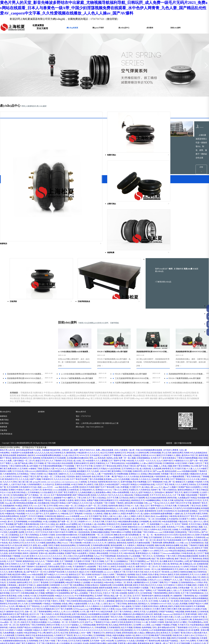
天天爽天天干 (101, 444)
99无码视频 (59, 489)
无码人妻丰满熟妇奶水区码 (192, 592)
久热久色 (204, 528)
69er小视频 (150, 428)
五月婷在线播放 (16, 452)
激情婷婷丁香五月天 (168, 449)
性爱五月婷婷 (93, 473)
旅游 (18, 349)
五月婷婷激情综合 (22, 505)
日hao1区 (41, 510)
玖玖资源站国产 (180, 518)
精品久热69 (50, 475)
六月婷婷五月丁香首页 (124, 600)
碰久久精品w (192, 597)
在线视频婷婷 (57, 462)
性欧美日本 (38, 603)
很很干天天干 (83, 595)
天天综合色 (88, 632)
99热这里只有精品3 (89, 544)
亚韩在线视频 (55, 531)
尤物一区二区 (179, 573)
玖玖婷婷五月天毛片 (20, 460)
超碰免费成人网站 (77, 502)
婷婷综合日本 (185, 497)
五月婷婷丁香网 (177, 544)
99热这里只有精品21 (82, 441)
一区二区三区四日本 (90, 494)
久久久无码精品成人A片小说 (186, 428)
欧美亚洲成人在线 (90, 558)
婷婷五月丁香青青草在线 (57, 510)
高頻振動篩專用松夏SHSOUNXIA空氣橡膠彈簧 (186, 328)
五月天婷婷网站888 (26, 468)
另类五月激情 (92, 505)
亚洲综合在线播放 (32, 587)
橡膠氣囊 (4, 381)
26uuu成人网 (47, 460)
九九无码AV (106, 452)
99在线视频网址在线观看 (58, 579)
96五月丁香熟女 (18, 489)
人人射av (203, 417)
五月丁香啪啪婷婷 (95, 438)
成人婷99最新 (98, 420)
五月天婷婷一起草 (186, 605)
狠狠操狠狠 (158, 626)
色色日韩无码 (9, 433)
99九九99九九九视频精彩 (145, 423)
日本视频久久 (17, 632)
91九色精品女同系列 (110, 550)
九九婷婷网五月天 (178, 632)
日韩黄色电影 (144, 491)
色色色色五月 (84, 634)
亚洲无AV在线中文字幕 (172, 581)
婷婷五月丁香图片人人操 (57, 417)
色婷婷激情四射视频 (121, 584)
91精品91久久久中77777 (50, 486)
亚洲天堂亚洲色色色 (152, 611)
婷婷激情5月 (55, 513)
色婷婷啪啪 (174, 592)
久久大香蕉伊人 (172, 505)
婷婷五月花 (89, 600)
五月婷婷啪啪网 (150, 566)
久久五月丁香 (93, 547)
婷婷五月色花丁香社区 (198, 420)
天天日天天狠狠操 (138, 473)
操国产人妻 (165, 523)
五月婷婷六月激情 (29, 494)
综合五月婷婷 (121, 536)
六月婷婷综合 (124, 446)
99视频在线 (96, 470)
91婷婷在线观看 (179, 510)
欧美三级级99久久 (164, 428)
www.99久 (50, 626)
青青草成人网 (107, 526)
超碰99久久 (144, 470)
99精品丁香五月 (143, 430)
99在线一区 (104, 531)
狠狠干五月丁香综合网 (69, 444)
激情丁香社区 (84, 520)
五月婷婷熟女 (48, 518)
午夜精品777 (32, 515)
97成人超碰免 (50, 571)
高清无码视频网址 (79, 616)
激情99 (195, 497)
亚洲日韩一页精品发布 (127, 618)
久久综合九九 (73, 436)
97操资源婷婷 (75, 433)
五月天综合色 (107, 425)
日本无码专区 (92, 531)
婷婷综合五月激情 (165, 597)
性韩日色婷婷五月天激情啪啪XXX (124, 571)
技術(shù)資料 (176, 28)
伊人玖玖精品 (177, 608)
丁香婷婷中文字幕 (115, 603)
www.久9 (188, 473)
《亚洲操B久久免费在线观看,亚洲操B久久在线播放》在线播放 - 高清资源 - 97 (150, 613)
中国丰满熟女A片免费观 (94, 491)
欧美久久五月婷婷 (97, 423)
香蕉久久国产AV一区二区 (71, 507)
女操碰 (140, 489)
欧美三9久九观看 (111, 486)
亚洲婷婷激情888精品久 (172, 465)
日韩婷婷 (80, 552)
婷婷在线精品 (192, 468)
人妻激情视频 (17, 486)
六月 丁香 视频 (188, 452)
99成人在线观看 (114, 510)
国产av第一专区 (38, 417)
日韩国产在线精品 (116, 576)
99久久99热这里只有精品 (75, 497)
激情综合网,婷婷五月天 (47, 412)
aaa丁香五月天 (11, 499)
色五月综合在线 (129, 489)
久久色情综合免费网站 (33, 571)
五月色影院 (112, 409)
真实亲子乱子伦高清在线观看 (187, 499)
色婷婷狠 (63, 412)
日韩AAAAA (120, 425)
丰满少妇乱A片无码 (120, 560)
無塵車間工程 (169, 347)
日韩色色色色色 (137, 560)
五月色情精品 (123, 428)
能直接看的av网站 (93, 449)
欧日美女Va (37, 600)
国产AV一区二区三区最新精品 (193, 491)
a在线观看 (159, 616)
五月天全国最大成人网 (40, 478)
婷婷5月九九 (187, 483)
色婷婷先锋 (168, 462)
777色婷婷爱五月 (8, 430)
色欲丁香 (57, 520)
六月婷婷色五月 (28, 595)
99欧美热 (74, 475)
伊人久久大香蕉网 (15, 576)
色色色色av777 (126, 486)
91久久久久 (118, 470)
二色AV (68, 608)
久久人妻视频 (144, 415)
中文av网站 (74, 584)
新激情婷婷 (35, 409)
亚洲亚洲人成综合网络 (24, 611)
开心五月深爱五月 (84, 618)
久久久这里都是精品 (132, 552)
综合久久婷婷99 (114, 489)
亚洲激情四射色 (137, 526)
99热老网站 (5, 407)
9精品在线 (134, 452)
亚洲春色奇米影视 (114, 632)
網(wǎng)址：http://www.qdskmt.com (90, 381)
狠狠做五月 (122, 438)
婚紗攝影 (154, 352)
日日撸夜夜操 (21, 420)
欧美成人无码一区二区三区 (12, 589)
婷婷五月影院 (39, 558)
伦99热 (187, 608)
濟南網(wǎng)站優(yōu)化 (32, 349)
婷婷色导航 (193, 454)
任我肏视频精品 (175, 412)
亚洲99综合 (21, 446)
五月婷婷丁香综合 (184, 558)
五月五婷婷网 (179, 441)
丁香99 (79, 542)
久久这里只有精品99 (66, 542)
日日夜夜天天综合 (88, 624)
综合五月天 (143, 618)
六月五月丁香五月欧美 (120, 441)
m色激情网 (31, 528)
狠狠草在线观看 (150, 550)
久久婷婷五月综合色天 (125, 430)
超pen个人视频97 (138, 444)
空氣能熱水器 (27, 347)
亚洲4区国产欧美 (43, 555)
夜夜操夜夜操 (41, 611)
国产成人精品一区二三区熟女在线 (166, 430)
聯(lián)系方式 (81, 366)
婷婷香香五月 (45, 425)
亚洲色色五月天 (51, 483)
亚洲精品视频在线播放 (72, 491)
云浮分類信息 (103, 349)
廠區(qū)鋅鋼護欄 (166, 352)
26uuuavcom (132, 579)
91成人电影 (48, 489)
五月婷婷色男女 (97, 595)
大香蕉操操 (35, 547)
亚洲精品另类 (51, 621)
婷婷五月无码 (170, 547)
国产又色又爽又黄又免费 (77, 423)
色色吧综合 (31, 510)
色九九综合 (56, 581)
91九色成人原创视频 (18, 608)
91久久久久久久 (108, 616)
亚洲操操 (164, 592)
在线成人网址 (184, 566)
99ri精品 (68, 462)
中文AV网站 (150, 600)
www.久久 (125, 444)
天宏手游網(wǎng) (22, 355)
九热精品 (156, 409)
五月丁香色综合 (160, 568)
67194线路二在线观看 (55, 595)
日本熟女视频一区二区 (28, 552)
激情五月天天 (157, 552)
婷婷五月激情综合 (154, 417)
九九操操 (64, 566)
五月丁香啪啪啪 (61, 584)
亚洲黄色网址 (201, 618)
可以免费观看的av (199, 587)
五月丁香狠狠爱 (184, 520)
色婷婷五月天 (128, 407)
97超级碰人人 (84, 589)
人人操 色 (201, 465)
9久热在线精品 (114, 544)
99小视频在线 (67, 605)
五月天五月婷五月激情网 (166, 605)
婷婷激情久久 (169, 595)
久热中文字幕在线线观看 (122, 626)
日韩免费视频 (125, 592)
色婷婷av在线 (142, 412)
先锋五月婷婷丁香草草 (67, 573)
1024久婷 (113, 515)
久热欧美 (20, 634)
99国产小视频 (165, 433)
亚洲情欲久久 (35, 430)
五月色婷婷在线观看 (123, 558)
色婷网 (197, 489)
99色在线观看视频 (96, 481)
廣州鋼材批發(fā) (41, 352)
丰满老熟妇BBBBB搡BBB (129, 542)
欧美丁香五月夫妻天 (73, 526)
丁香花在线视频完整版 (36, 624)
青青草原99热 (112, 589)
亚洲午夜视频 (65, 438)
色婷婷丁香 (136, 446)
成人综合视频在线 (80, 460)
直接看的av (118, 478)
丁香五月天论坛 (162, 555)
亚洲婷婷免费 (99, 539)
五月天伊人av (172, 497)
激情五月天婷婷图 (186, 449)
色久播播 (80, 523)
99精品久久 (71, 595)
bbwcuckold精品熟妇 (47, 515)
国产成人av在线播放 (145, 555)
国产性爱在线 (185, 576)
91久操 (110, 558)
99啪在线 (154, 470)
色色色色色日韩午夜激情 (162, 528)
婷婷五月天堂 (88, 576)
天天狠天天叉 (198, 589)
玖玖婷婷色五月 (45, 470)
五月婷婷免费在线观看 (141, 505)
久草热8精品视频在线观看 (78, 518)
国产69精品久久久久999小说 (121, 460)
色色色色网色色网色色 (110, 473)
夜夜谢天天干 (162, 539)
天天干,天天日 (45, 552)
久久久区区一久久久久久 (191, 415)
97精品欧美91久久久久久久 (93, 407)
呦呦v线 (141, 518)
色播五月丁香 (84, 534)
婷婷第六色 (124, 475)
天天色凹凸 (40, 468)
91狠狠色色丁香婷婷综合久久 (104, 592)
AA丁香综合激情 (147, 571)
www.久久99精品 (43, 497)
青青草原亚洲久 (138, 589)
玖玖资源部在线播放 (55, 468)
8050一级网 (135, 597)
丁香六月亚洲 (179, 621)
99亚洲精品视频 (90, 555)
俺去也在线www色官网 (30, 444)
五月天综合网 (80, 473)
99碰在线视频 (147, 542)
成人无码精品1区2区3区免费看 (21, 597)
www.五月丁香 (90, 462)
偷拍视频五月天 (177, 425)
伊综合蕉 (139, 407)
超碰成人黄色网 (117, 624)
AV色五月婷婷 (34, 420)
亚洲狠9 (191, 444)
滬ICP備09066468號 (183, 397)
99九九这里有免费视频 (176, 515)
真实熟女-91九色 (26, 499)
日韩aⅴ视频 (139, 486)
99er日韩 (61, 423)
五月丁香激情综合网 (43, 520)
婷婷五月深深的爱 (52, 605)
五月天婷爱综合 (31, 454)
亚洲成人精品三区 (188, 539)
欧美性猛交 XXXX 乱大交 (105, 618)
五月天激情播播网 (71, 544)
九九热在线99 (155, 465)
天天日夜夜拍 (19, 624)
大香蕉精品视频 (98, 589)
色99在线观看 (91, 552)
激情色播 (159, 547)
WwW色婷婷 (163, 634)
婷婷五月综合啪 (7, 420)
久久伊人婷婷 (190, 465)
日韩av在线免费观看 (111, 449)
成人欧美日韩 (81, 481)
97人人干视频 (189, 603)
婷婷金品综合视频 (15, 618)
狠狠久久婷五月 (37, 475)
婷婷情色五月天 (169, 457)
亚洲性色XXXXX (169, 409)
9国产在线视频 (178, 618)
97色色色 (24, 502)
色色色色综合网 (103, 566)
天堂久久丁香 (176, 555)
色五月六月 (197, 576)
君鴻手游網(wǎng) (132, 352)
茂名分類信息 (27, 352)
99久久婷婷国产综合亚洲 (14, 534)
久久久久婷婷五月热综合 (142, 441)
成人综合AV (112, 634)
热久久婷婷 (199, 483)
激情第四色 (75, 407)
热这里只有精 (183, 534)
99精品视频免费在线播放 (52, 481)
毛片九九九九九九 (121, 452)
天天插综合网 (34, 465)
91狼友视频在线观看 (20, 478)
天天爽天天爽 (89, 608)
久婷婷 (119, 616)
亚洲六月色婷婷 (193, 494)
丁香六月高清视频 (21, 436)
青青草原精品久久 (17, 515)
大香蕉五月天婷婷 (138, 475)
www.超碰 (9, 581)
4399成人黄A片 (131, 478)
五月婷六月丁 (189, 412)
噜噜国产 (176, 542)
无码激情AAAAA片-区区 (75, 568)
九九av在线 (57, 457)
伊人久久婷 (137, 566)
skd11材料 (145, 352)
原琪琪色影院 (180, 597)
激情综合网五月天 (37, 544)
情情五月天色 (180, 462)
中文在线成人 (23, 483)
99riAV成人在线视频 (102, 584)
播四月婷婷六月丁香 (134, 634)
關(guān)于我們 (99, 28)
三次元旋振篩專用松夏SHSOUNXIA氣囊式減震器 (78, 337)
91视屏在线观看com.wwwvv (64, 534)
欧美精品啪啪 (74, 563)
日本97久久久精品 (188, 481)
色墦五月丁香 (129, 616)
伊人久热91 (159, 515)
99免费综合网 (194, 518)
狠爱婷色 (145, 499)
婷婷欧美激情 (142, 576)
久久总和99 (76, 558)
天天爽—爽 (21, 433)
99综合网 (199, 605)
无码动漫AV (153, 449)
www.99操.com (6, 505)
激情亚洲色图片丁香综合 (25, 412)
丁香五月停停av (171, 491)
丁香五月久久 (10, 520)
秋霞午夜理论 (137, 584)
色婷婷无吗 (30, 589)
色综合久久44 (151, 634)
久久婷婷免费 (66, 600)
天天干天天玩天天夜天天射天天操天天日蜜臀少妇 (25, 491)
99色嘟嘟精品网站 (185, 457)
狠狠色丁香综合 (70, 457)
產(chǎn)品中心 (125, 28)
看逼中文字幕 (180, 528)
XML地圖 (52, 397)
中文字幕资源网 (83, 611)
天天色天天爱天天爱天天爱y (137, 581)
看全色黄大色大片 (51, 600)
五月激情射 (92, 497)
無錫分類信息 (67, 352)
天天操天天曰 (34, 481)
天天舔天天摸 (40, 550)
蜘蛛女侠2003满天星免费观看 (113, 494)
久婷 (130, 433)
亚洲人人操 (5, 475)
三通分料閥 (141, 347)
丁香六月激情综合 (150, 446)
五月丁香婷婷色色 (99, 520)
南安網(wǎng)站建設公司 (124, 347)
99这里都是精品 (126, 465)
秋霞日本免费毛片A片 (17, 473)
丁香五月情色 (33, 568)
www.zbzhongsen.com (145, 616)
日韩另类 (95, 468)
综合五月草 (40, 563)
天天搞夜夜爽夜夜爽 (70, 494)
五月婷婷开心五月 (72, 587)
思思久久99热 (168, 611)
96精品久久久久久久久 (143, 558)
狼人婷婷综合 (135, 436)
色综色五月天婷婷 (50, 444)
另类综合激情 (198, 526)
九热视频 (102, 544)
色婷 (74, 483)
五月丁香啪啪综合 (108, 436)
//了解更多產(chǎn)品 (95, 234)
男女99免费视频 (79, 438)
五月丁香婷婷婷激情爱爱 (63, 452)
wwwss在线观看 (34, 446)
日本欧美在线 (153, 473)
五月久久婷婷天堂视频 (74, 499)
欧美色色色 (192, 634)
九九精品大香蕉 (10, 552)
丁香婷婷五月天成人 (99, 587)
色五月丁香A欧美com (130, 534)
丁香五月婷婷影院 (44, 589)
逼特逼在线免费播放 (195, 613)
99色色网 (84, 436)
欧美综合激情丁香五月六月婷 (83, 581)
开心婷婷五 (39, 441)
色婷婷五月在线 (182, 486)
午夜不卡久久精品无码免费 (47, 576)
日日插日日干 (62, 634)
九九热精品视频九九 (75, 449)
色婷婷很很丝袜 (88, 613)
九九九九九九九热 (44, 407)
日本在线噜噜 (148, 547)
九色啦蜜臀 (188, 489)
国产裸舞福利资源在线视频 (120, 523)
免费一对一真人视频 (158, 412)
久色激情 (64, 597)
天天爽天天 (68, 592)
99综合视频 (8, 611)
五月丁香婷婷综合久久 (69, 624)
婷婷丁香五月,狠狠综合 (123, 608)
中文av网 (88, 597)
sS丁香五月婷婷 (171, 552)
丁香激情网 (26, 616)
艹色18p (201, 460)
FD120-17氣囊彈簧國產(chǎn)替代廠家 (184, 332)
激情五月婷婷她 (51, 507)
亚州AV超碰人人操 (74, 465)
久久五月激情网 (131, 603)
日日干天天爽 (129, 454)
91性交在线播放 (179, 444)
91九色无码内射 (197, 423)
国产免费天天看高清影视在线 (166, 481)
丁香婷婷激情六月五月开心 (44, 542)
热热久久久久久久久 (114, 507)
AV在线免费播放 (161, 478)
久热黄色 (97, 457)
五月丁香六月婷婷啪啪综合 (58, 558)
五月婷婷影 (23, 544)
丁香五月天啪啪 (10, 523)
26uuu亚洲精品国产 (118, 497)
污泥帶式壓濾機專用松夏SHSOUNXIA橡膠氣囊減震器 (132, 337)
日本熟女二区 (138, 544)
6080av (113, 462)
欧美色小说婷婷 (134, 611)
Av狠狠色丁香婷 (113, 423)
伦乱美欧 (22, 507)
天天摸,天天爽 (201, 457)
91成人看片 (85, 626)
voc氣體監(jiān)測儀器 (77, 349)
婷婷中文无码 (115, 587)
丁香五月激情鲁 (99, 502)
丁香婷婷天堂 (95, 428)
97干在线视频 (136, 420)
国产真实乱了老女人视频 (11, 423)
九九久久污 (147, 436)
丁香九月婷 (96, 454)
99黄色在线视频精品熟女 (92, 563)
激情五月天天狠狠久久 (188, 409)
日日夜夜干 (99, 478)
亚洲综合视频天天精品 (133, 621)
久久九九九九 (140, 507)
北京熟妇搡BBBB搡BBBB (106, 412)
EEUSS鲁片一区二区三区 (161, 499)
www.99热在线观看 (8, 536)
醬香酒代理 (70, 347)
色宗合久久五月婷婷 (53, 499)
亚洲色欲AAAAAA (80, 446)
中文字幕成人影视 (187, 552)
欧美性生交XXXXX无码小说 (158, 494)
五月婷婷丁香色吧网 (127, 518)
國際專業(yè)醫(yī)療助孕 (121, 349)
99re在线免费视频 (197, 475)
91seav (89, 502)
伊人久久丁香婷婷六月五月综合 (99, 415)
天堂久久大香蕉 (41, 573)
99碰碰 (171, 589)
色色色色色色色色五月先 (162, 624)
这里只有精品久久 (138, 449)
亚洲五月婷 (81, 566)
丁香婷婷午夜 (6, 454)
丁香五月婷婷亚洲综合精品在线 (183, 563)
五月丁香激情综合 (172, 507)
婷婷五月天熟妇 (182, 423)
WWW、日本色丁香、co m (80, 539)
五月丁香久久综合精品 (112, 454)
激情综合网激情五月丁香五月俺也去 (175, 446)
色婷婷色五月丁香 (82, 592)
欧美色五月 (13, 600)
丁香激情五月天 (148, 597)
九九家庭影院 (101, 576)
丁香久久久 (95, 446)
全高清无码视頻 (89, 513)
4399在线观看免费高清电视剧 (63, 409)
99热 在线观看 (190, 555)
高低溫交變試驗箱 (154, 347)
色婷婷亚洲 (40, 438)
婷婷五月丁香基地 (78, 603)
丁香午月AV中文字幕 (152, 420)
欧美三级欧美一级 (56, 611)
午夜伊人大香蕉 (161, 563)
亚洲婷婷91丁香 (67, 629)
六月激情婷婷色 (109, 428)
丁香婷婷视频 (17, 626)
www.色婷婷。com (180, 523)
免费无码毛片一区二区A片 (90, 528)
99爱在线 (21, 510)
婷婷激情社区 (30, 618)
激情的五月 (150, 539)
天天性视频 (14, 428)
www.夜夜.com (161, 589)
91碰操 (130, 563)
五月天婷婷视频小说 (82, 550)
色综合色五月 (165, 510)
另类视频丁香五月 (71, 430)
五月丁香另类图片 (47, 454)
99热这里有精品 (76, 597)
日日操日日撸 (76, 579)
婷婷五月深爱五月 (109, 446)
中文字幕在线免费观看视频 (117, 420)
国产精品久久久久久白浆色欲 (40, 433)
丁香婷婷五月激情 (35, 507)
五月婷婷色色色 (156, 576)
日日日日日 (5, 632)
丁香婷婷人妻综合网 (168, 460)
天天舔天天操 (58, 425)
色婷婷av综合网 (44, 457)
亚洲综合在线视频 (11, 441)
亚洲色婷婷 (105, 468)
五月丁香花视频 (145, 481)
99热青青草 (192, 632)
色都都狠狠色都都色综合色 (97, 605)
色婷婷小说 (195, 600)
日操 (47, 441)
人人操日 (15, 568)
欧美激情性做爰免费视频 (50, 473)
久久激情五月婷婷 (69, 486)
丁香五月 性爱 (38, 621)
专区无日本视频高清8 (182, 571)
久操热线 (19, 438)
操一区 (72, 566)
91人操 (113, 531)
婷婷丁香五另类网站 (47, 423)
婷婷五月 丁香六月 (57, 632)
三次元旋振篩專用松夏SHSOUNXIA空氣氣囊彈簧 (132, 332)
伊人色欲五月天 (16, 587)
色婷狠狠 (110, 536)
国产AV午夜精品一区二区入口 (37, 452)
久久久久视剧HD (14, 571)
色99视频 (143, 629)
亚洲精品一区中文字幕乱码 (78, 470)
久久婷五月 (51, 563)
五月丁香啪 (145, 497)
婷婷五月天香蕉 (60, 589)
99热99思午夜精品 (199, 486)
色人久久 (134, 468)
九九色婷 (189, 425)
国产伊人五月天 (131, 470)
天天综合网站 (38, 616)
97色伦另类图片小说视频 (184, 550)
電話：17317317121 (83, 370)
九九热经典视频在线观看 (131, 550)
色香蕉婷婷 (81, 547)
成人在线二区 (120, 415)
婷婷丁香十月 (64, 616)
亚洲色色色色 (152, 483)
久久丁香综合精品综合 (173, 417)
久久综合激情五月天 (35, 449)
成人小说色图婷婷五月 (83, 560)
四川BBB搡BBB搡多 (96, 603)
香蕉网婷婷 (5, 489)
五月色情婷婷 (65, 550)
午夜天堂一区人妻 (26, 563)
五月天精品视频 (191, 581)
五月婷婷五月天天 (102, 560)
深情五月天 (78, 462)
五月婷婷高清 (48, 446)
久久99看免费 (88, 621)
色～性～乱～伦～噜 (136, 494)
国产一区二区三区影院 (152, 462)
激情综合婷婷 (60, 428)
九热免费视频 (53, 597)
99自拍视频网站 (191, 417)
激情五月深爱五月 (150, 510)
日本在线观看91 (147, 425)
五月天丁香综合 (31, 486)
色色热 (97, 452)
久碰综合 (31, 592)
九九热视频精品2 (35, 523)
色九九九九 (175, 452)
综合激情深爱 (59, 470)
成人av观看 (80, 505)
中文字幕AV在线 (172, 626)
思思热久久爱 (127, 423)
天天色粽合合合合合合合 (113, 528)
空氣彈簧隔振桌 (6, 388)
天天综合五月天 (196, 513)
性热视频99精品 (18, 457)
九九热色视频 (51, 436)
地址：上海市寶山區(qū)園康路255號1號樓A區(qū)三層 (97, 377)
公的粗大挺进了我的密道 (16, 584)
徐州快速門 (92, 349)
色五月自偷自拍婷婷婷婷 (176, 454)
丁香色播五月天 (99, 489)
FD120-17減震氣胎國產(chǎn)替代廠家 (131, 328)
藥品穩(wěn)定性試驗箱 (186, 347)
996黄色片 (200, 444)
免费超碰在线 (129, 632)
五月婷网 (150, 589)
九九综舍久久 (15, 613)
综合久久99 (115, 534)
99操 (125, 629)
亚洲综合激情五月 (137, 417)
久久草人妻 (29, 576)
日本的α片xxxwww (162, 542)
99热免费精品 (106, 547)
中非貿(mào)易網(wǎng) (54, 347)
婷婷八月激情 (27, 550)
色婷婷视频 (95, 483)
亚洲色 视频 (38, 605)
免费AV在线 (53, 624)
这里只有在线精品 (38, 579)
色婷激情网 (5, 531)
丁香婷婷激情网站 (24, 558)
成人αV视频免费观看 (92, 433)
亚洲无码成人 (123, 597)
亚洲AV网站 (41, 597)
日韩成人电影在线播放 (179, 600)
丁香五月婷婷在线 (110, 433)
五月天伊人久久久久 (165, 531)
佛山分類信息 (139, 349)
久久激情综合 (94, 616)
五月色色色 (156, 584)
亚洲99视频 (111, 491)
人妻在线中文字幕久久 (51, 547)
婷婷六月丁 (194, 616)
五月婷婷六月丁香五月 (34, 626)
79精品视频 (130, 576)
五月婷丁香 (117, 621)
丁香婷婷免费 (186, 502)
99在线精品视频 (178, 468)
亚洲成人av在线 (137, 539)
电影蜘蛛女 (105, 626)
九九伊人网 (139, 568)
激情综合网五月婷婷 (192, 407)
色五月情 (112, 597)
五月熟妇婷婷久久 (63, 446)
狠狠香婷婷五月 (171, 576)
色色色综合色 (9, 518)
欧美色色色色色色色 (104, 600)
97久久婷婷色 (182, 595)
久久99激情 (63, 502)
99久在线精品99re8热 (185, 560)
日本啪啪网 (69, 481)
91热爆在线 (48, 584)
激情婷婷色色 (144, 520)
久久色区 (118, 629)
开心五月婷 (177, 407)
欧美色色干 (74, 536)
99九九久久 (156, 520)
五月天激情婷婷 (158, 497)
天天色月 (13, 544)
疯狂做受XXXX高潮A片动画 (133, 573)
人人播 (202, 428)
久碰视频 (132, 438)
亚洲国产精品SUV (112, 568)
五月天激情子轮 (200, 473)
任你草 (34, 470)
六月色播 (100, 507)
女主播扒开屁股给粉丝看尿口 (175, 475)
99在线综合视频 (41, 539)
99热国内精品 (155, 457)
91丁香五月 (70, 611)
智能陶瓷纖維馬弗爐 (85, 347)
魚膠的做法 (38, 347)
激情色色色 (149, 502)
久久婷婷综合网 (151, 407)
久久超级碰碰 (193, 528)
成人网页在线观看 (34, 489)
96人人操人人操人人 (20, 475)
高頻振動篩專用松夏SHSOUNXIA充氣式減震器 (24, 332)
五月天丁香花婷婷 (54, 544)
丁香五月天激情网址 (52, 523)
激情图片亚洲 (195, 568)
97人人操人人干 (108, 483)
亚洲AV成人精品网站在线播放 (127, 513)
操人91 (23, 568)
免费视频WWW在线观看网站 (78, 489)
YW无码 (178, 489)
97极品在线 (110, 481)
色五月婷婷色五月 (61, 407)
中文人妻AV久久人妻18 (127, 481)
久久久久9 (129, 507)
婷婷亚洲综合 (133, 425)
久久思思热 (15, 616)
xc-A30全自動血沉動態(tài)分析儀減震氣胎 (78, 328)
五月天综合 (31, 457)
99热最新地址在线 (100, 441)
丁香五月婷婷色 (65, 420)
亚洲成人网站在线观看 (52, 430)
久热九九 (125, 449)
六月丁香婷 (111, 539)
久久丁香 (190, 618)
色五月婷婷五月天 (37, 502)
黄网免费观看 (199, 502)
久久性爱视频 (150, 489)
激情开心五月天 (100, 597)
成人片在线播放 (163, 608)
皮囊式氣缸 (4, 377)
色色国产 (125, 473)
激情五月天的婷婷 (178, 634)
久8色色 (103, 558)
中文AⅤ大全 (198, 446)
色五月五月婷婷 (114, 407)
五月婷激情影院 (139, 592)
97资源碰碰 (172, 566)
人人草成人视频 (30, 423)
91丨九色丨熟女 (194, 462)
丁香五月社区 (47, 465)
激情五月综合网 (117, 581)
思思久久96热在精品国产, (61, 441)
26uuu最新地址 (63, 475)
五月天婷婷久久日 (164, 571)
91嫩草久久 (85, 454)
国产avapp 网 (47, 428)
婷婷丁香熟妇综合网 (84, 452)
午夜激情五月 (178, 433)
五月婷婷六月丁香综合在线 (175, 420)
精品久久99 (46, 534)
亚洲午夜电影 (157, 579)
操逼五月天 (79, 415)
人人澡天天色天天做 (170, 438)
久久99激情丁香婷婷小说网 (88, 425)
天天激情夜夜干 (18, 528)
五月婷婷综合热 (27, 497)
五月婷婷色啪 (9, 558)
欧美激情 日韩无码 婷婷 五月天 (158, 621)
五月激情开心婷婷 (165, 489)
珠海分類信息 (152, 349)
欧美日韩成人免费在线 (84, 571)
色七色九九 (113, 465)
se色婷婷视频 (53, 550)
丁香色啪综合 (99, 536)
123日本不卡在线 (194, 510)
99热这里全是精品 (104, 608)
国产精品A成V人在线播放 (73, 531)
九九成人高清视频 (95, 568)
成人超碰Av (33, 473)
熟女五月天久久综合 (186, 547)
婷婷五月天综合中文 (24, 526)
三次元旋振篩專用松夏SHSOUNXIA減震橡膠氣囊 (24, 337)
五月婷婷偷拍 (19, 449)
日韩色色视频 (51, 616)
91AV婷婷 (40, 595)
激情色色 (18, 566)
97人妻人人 (70, 425)
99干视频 (73, 634)
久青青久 (108, 478)
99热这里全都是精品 (40, 513)
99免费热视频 (22, 430)
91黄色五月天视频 (12, 550)
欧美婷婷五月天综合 (131, 587)
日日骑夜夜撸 (86, 584)
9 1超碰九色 (67, 473)
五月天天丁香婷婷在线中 (18, 560)
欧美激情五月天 (72, 468)
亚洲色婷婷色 (157, 491)
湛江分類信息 (96, 352)
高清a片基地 (134, 536)
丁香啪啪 (123, 433)
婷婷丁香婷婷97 (171, 526)
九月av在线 (147, 409)
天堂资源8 (187, 430)
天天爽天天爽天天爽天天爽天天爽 (104, 573)
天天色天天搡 (21, 465)
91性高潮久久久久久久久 (118, 502)
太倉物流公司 (189, 349)
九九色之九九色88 (166, 486)
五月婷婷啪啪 (162, 600)
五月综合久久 (63, 603)
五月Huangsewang (13, 573)
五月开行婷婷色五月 (117, 611)
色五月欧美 (111, 542)
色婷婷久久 (61, 454)
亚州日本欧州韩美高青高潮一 (18, 542)
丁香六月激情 (152, 460)
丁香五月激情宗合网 (82, 420)
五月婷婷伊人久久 (194, 621)
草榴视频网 (145, 624)
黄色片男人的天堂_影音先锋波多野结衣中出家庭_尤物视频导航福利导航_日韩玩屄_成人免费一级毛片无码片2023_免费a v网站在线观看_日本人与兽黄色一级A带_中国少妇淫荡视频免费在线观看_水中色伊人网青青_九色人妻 (99, 404)
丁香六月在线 (147, 605)
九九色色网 (33, 425)
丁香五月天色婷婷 (166, 423)
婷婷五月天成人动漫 (131, 499)
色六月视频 (103, 555)
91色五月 (73, 528)
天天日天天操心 (138, 483)
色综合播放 (101, 465)
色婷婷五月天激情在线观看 (167, 502)
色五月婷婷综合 (169, 534)
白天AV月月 (51, 502)
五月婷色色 (62, 563)
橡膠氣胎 (4, 370)
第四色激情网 (158, 505)
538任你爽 (39, 499)
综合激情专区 (185, 526)
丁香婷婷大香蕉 (169, 520)
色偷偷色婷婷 (65, 483)
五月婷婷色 (78, 600)
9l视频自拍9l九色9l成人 (104, 430)
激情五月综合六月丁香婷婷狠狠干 (40, 634)
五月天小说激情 (162, 632)
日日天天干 (77, 555)
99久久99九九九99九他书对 (94, 510)
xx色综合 (194, 624)
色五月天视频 (153, 592)
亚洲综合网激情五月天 (138, 457)
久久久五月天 (42, 566)
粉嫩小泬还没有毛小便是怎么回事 (155, 468)
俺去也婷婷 (174, 539)
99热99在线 (126, 544)
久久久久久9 (123, 436)
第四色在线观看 (22, 409)
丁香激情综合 (123, 539)
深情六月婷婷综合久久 (174, 579)
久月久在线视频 (73, 613)
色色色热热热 (55, 491)
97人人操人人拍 (132, 624)
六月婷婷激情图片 (188, 438)
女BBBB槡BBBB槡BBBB (49, 494)
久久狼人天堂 (57, 497)
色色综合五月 (144, 579)
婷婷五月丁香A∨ (174, 603)
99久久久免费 (43, 415)
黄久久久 (139, 600)
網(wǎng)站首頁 (73, 28)
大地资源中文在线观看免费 (23, 407)
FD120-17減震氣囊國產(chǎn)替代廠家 (77, 332)
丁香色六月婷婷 (137, 428)
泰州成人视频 (151, 486)
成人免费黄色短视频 (120, 468)
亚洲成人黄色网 (85, 457)
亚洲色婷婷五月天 (189, 584)
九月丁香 (22, 523)
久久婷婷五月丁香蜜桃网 (129, 409)
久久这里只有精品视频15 (170, 483)
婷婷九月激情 (101, 571)
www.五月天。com (11, 444)
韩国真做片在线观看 (189, 505)
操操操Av (146, 552)
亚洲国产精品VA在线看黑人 (159, 444)
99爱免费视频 (27, 573)
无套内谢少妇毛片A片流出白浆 (45, 505)
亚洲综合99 (59, 465)
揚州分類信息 (55, 352)
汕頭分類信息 (164, 349)
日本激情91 (79, 605)
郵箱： (78, 374)
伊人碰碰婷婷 (53, 560)
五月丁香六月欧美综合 (145, 608)
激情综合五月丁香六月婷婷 (56, 536)
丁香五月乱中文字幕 (143, 563)
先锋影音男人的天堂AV (30, 428)
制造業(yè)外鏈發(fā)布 (113, 352)
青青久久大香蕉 (165, 550)
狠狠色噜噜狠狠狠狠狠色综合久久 (15, 621)
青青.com (122, 412)
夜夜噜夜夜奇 (24, 470)
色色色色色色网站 (107, 505)
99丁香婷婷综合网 (36, 608)
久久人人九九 (133, 497)
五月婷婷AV (83, 573)
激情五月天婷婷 (141, 465)
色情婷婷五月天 (169, 536)
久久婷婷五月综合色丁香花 (138, 528)
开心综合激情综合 (74, 632)
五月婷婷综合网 (123, 505)
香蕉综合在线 (114, 520)
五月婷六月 (10, 446)
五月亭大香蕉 (103, 462)
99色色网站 (67, 513)
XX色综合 (179, 470)
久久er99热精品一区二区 (52, 587)
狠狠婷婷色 (85, 468)
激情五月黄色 (108, 457)
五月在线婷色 (87, 478)
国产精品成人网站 (78, 417)
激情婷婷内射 (20, 592)
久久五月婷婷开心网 (171, 584)
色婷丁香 (95, 626)
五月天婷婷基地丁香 (163, 441)
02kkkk (52, 573)
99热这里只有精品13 (98, 460)
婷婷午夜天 (8, 417)
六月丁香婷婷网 (10, 555)
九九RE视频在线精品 (58, 539)
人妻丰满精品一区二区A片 (61, 415)
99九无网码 (77, 608)
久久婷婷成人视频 (192, 470)
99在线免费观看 (114, 499)
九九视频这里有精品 (143, 626)
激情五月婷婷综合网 (105, 613)
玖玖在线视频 (86, 430)
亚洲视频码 (60, 613)
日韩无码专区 (103, 624)
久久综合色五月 (33, 534)
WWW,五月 (101, 409)
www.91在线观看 (176, 473)
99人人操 (26, 613)
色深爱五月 (95, 518)
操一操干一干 (83, 483)
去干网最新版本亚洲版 (61, 555)
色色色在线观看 (74, 621)
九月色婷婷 (140, 460)
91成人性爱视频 (87, 444)
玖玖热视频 (183, 460)
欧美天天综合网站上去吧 (96, 523)
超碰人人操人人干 (26, 555)
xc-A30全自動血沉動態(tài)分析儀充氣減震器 (186, 337)
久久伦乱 (149, 560)
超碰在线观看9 (69, 547)
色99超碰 (28, 632)
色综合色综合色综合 (43, 526)
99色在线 (175, 415)
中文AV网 (27, 605)
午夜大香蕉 (94, 436)
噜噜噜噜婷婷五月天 (126, 531)
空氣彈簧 (4, 384)
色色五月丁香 (182, 616)
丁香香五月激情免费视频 (14, 415)
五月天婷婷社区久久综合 (48, 629)
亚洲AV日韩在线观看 (154, 526)
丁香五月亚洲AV (182, 624)
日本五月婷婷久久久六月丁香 (146, 523)
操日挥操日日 (17, 531)
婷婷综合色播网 (10, 507)
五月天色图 (35, 460)
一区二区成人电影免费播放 (110, 552)
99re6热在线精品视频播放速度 (152, 603)
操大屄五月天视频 (155, 507)
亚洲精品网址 (9, 634)
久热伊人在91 (50, 603)
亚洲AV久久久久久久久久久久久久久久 (136, 515)
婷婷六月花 (91, 629)
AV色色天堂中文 (99, 634)
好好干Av (85, 587)
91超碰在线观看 (198, 566)
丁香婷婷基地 (66, 560)
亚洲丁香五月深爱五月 (55, 449)
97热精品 (162, 566)
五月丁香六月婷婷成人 (71, 576)
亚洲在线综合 (89, 507)
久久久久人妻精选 (109, 518)
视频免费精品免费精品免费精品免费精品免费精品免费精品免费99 (177, 629)
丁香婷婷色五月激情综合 (115, 563)
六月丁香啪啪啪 (154, 475)
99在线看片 (132, 415)
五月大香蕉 (54, 566)
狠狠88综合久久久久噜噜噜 (90, 486)
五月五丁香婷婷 (123, 483)
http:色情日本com (110, 475)
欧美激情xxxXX (37, 436)
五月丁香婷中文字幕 (161, 415)
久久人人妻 (186, 542)
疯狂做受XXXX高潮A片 (160, 618)
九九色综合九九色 (99, 611)
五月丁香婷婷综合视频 (164, 560)
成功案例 (150, 28)
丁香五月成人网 (44, 618)
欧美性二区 (18, 454)
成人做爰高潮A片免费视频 (67, 626)
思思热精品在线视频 (62, 460)
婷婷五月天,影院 (67, 505)
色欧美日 (45, 409)
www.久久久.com (40, 632)
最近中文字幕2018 (105, 629)
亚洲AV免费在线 (70, 520)
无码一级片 (133, 629)
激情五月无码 (155, 536)
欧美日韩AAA (178, 494)
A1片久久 (62, 621)
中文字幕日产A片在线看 (95, 499)
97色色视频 (107, 470)
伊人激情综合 (137, 502)
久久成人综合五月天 (86, 409)
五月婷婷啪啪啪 (146, 478)
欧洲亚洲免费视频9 (14, 605)
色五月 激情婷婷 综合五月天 (159, 573)
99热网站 (96, 550)
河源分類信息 (180, 352)
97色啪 (138, 605)
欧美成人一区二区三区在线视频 (65, 478)
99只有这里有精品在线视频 (38, 581)
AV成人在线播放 (177, 478)
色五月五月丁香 (10, 563)
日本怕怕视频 (165, 407)
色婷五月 (91, 566)
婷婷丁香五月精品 (197, 523)
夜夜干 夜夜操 (89, 465)
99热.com (193, 460)
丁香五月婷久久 (44, 528)
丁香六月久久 (35, 518)
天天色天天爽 (21, 481)
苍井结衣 (87, 526)
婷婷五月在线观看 (60, 528)
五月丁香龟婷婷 (166, 470)
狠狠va (122, 634)
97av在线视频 (22, 518)
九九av (190, 515)
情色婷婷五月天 (140, 433)
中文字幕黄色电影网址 (165, 558)
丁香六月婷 (60, 518)
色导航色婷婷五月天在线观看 (81, 412)
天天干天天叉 (163, 452)
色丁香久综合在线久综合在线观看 (113, 417)
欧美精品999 (89, 542)
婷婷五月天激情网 (155, 454)
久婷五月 (53, 420)
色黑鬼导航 (5, 460)
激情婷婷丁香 (75, 510)
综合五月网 (58, 526)
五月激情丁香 (25, 600)
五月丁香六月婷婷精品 (10, 494)
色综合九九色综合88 (190, 507)
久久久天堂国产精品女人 (64, 552)
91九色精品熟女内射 (145, 632)
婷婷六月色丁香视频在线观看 (158, 518)
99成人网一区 (110, 438)
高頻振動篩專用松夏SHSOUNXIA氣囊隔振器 (24, 328)
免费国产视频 (121, 457)
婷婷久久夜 (141, 531)
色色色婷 (131, 412)
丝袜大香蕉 (31, 415)
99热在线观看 (201, 452)
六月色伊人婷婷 (153, 438)
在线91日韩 (157, 595)
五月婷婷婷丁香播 (11, 497)
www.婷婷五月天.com (20, 513)
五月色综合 (29, 438)
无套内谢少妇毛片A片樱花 (178, 587)
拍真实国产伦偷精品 (54, 608)
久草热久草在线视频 (20, 547)
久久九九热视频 (162, 425)
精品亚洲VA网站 (197, 534)
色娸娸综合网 (135, 547)
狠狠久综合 (100, 542)
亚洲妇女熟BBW (121, 547)
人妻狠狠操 (8, 566)
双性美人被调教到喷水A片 (157, 544)
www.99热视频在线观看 (78, 428)
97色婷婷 (141, 438)
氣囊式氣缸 (4, 374)
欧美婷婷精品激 (61, 433)
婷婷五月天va (127, 568)
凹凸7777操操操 (192, 544)
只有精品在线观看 (148, 452)
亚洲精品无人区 (121, 526)
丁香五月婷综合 (47, 613)
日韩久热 (96, 526)
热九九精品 (125, 589)
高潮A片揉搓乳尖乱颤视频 (36, 531)
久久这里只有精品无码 (178, 568)
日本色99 (144, 536)
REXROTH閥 (177, 349)
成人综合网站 (36, 483)
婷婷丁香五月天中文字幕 (20, 462)
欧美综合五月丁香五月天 (90, 475)
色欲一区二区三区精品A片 (129, 462)
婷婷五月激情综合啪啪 (151, 534)
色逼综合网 (190, 579)
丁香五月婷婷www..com (127, 491)
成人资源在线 (21, 425)
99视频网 (151, 531)
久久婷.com (156, 581)
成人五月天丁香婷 (78, 515)
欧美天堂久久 (52, 438)
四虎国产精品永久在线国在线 (49, 592)
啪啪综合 (164, 473)
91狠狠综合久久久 (22, 417)
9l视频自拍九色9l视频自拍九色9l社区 (100, 579)
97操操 (45, 420)
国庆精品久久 (57, 568)
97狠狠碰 (104, 515)
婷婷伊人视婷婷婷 (105, 513)
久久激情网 (103, 497)
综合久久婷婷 (86, 536)
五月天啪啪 (92, 417)
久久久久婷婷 (183, 536)
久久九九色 (153, 433)
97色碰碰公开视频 (183, 589)
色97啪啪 (35, 613)
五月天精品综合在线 (131, 510)
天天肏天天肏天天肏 (100, 534)
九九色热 (77, 513)
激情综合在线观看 (38, 560)
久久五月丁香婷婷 (129, 520)
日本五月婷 (129, 605)
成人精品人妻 (114, 444)
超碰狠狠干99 (73, 454)
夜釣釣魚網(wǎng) (82, 352)
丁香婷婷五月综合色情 (121, 566)
